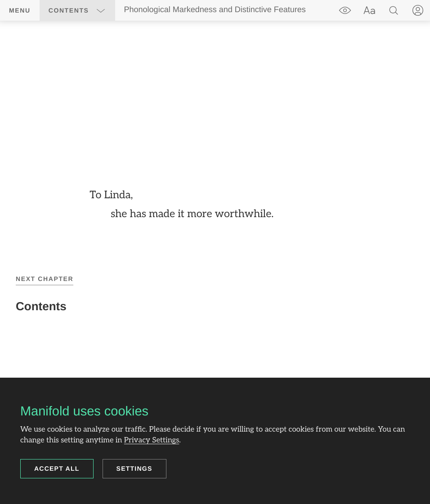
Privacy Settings (152, 440)
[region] (215, 205)
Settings (134, 468)
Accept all (57, 468)
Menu (20, 10)
